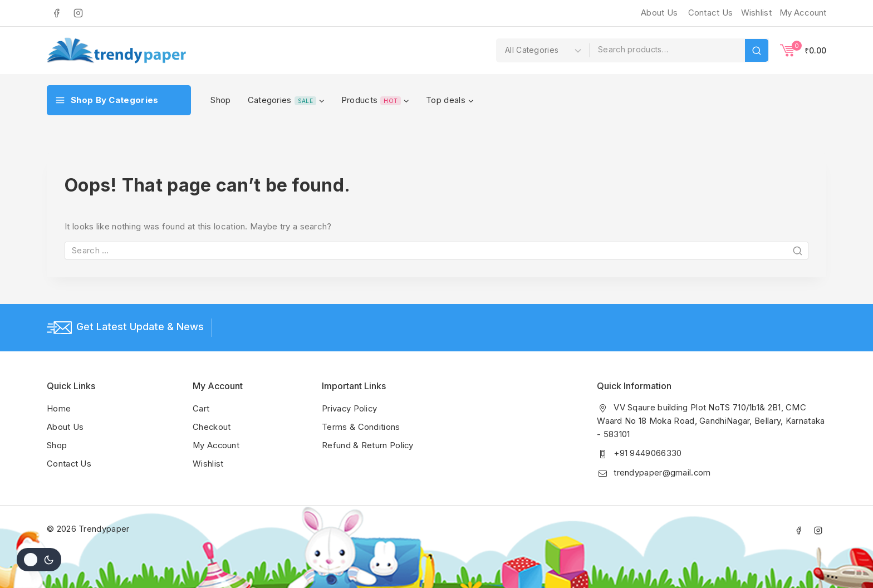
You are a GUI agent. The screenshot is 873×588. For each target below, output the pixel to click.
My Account (217, 444)
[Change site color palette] (39, 560)
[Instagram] (78, 13)
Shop (220, 100)
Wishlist (208, 462)
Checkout (212, 426)
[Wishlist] (755, 13)
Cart (201, 408)
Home (59, 408)
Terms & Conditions (361, 426)
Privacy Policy (350, 408)
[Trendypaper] (116, 50)
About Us (659, 13)
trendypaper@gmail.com (662, 472)
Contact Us (711, 13)
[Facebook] (56, 13)
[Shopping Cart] (803, 50)
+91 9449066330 (648, 453)
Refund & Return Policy (368, 444)
